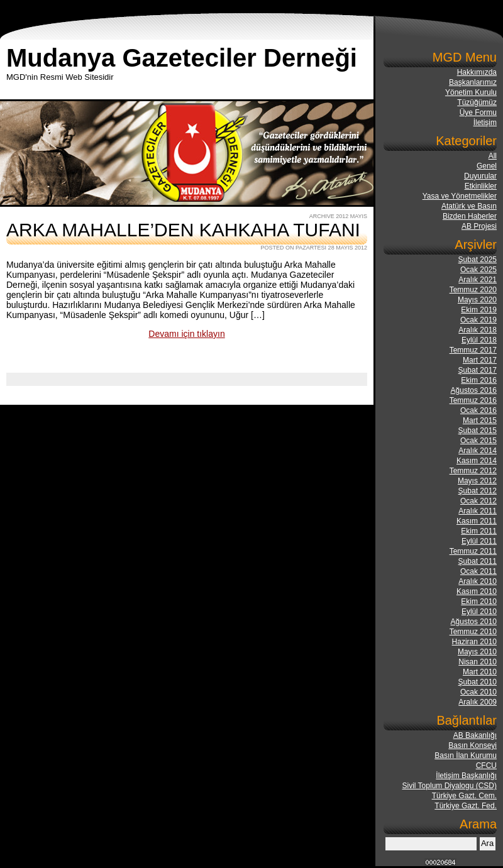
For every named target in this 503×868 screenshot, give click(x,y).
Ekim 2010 (479, 602)
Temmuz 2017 (473, 350)
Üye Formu (478, 113)
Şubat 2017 (478, 370)
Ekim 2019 (479, 310)
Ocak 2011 (478, 571)
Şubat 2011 (478, 561)
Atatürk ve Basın (469, 206)
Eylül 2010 (479, 612)
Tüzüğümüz (477, 102)
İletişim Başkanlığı (466, 776)
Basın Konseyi (473, 745)
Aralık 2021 (478, 280)
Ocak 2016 (478, 410)
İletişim (485, 123)
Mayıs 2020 (477, 300)
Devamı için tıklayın (186, 334)
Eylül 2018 (479, 340)
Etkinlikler (481, 186)
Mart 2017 (480, 360)
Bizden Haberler (470, 216)
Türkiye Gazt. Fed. (466, 806)
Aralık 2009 (478, 702)
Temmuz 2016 (473, 400)
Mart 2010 (480, 672)
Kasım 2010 (477, 591)
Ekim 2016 (479, 380)
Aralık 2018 (478, 330)
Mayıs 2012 (477, 481)
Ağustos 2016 (474, 390)
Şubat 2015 (478, 431)
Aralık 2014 (478, 451)
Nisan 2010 (478, 662)
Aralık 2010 (478, 581)
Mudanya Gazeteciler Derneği (182, 58)
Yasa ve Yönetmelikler (460, 196)
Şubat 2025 (478, 260)
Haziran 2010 (474, 642)
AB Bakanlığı (475, 735)
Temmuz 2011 (473, 551)
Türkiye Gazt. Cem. (464, 796)
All (493, 156)
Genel (487, 166)
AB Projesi (479, 226)
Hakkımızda (477, 72)
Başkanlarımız (473, 82)
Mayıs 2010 (477, 652)
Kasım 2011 (477, 521)
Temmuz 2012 (473, 471)
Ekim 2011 (479, 531)
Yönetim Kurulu (471, 92)
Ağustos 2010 (474, 622)
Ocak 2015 (478, 441)
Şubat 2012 (478, 491)
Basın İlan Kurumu (466, 755)
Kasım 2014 (477, 461)
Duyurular (480, 176)
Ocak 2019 (478, 320)
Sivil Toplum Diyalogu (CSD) (450, 786)
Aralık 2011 (478, 511)
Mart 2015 (480, 420)
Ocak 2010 (478, 692)
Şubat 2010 (478, 682)
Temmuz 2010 (473, 632)
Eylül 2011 (479, 541)
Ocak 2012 (478, 501)
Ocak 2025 (478, 270)
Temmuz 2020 (473, 290)
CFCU (486, 766)
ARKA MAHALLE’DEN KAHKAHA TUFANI (183, 230)
